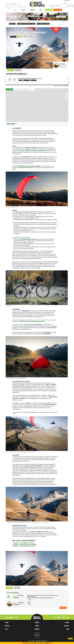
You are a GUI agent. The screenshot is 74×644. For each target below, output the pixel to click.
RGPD (68, 629)
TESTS (41, 10)
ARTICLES (7, 626)
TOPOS (32, 10)
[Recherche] (58, 5)
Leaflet (63, 121)
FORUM (37, 626)
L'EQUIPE (67, 623)
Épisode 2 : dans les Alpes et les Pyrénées (25, 544)
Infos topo (12, 124)
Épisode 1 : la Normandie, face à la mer (24, 543)
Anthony (63, 64)
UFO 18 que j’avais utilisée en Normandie (34, 151)
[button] (67, 90)
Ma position (9, 89)
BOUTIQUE (51, 10)
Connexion (59, 10)
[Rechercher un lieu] (28, 89)
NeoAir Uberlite (52, 328)
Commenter (63, 608)
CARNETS (37, 623)
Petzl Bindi (47, 332)
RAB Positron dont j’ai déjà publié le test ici (33, 321)
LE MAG (23, 10)
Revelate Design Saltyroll (26, 168)
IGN (67, 121)
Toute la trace (17, 89)
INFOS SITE (67, 626)
